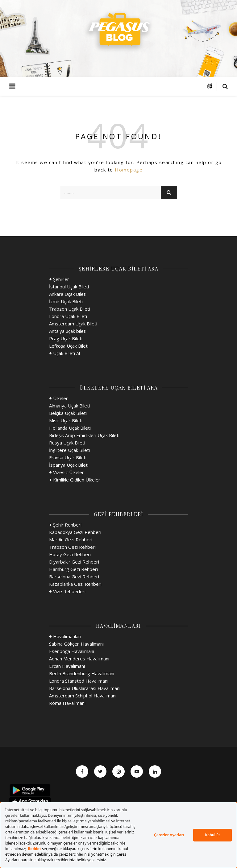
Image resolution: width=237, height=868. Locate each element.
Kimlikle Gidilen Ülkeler (77, 480)
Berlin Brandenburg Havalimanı (82, 673)
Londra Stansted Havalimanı (79, 681)
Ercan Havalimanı (67, 666)
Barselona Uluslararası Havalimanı (85, 688)
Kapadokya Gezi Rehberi (75, 532)
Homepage (129, 170)
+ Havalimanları (65, 636)
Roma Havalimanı (67, 703)
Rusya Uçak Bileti (67, 443)
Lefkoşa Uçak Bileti (69, 346)
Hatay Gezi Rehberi (70, 554)
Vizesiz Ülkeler (69, 472)
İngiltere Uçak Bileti (69, 450)
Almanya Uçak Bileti (69, 406)
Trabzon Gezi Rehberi (72, 547)
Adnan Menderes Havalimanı (79, 659)
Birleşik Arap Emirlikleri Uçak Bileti (84, 435)
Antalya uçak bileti (68, 331)
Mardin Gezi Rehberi (71, 539)
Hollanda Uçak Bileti (70, 428)
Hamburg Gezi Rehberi (73, 569)
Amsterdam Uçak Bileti (73, 324)
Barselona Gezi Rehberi (74, 577)
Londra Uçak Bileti (68, 316)
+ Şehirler (59, 279)
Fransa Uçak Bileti (68, 457)
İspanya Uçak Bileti (69, 465)
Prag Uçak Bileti (66, 338)
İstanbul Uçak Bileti (69, 287)
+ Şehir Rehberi (65, 525)
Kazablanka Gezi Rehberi (75, 584)
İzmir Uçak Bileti (66, 301)
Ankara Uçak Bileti (68, 294)
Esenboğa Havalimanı (72, 651)
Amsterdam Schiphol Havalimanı (83, 696)
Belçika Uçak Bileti (68, 413)
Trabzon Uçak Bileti (70, 309)
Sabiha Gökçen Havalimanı (76, 644)
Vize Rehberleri (69, 591)
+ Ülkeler (58, 398)
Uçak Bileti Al (67, 353)
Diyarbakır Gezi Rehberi (74, 562)
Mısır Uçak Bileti (66, 420)
